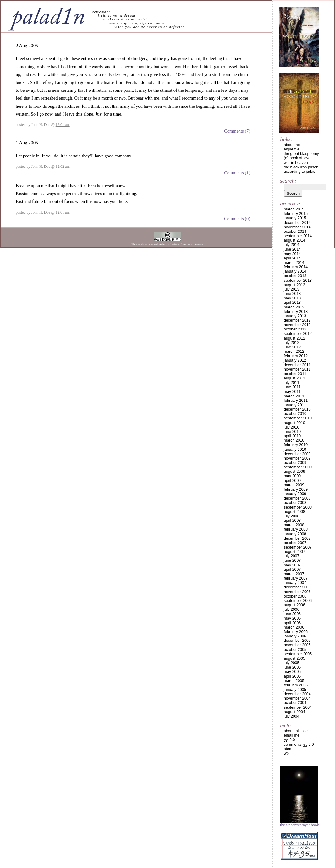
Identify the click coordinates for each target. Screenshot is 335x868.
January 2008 (295, 534)
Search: (288, 181)
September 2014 (298, 236)
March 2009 (294, 485)
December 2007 (297, 538)
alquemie (292, 149)
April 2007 (292, 570)
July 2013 (291, 289)
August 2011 (294, 378)
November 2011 (297, 369)
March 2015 (294, 209)
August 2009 (294, 472)
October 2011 (295, 374)
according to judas (299, 172)
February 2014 (296, 267)
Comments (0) (237, 219)
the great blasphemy (301, 154)
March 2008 (294, 525)
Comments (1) (237, 173)
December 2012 (297, 320)
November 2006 (297, 592)
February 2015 (296, 214)
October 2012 (295, 329)
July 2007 (291, 556)
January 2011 (295, 405)
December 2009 (297, 454)
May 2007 (292, 565)
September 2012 (298, 334)
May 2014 (292, 254)
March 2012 (294, 352)
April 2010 (292, 436)
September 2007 (298, 547)
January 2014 (295, 271)
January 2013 (295, 316)
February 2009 (296, 489)
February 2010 (296, 445)
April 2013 (292, 303)
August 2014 (294, 240)
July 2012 (291, 343)
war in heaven (296, 163)
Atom (288, 749)
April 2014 (292, 258)
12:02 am (63, 167)
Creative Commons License (186, 244)
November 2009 (297, 458)
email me (292, 735)
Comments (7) (237, 131)
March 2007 (294, 574)
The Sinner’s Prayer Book (299, 825)
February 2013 (296, 312)
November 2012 (297, 325)
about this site (296, 731)
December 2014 (297, 223)
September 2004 (298, 707)
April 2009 (292, 481)
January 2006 (295, 636)
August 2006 (294, 605)
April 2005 (292, 676)
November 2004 (297, 698)
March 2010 (294, 440)
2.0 (289, 740)
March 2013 (294, 307)
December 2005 (297, 641)
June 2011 (292, 387)
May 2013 (292, 298)
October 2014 (295, 232)
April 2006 (292, 623)
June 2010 (292, 432)
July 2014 (291, 245)
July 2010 (291, 427)
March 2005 (294, 681)
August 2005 (294, 658)
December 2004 (297, 694)
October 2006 (295, 596)
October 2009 (295, 463)
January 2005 (295, 690)
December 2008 (297, 498)
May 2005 (292, 672)
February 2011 (296, 401)
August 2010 (294, 423)
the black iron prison (301, 167)
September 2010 (298, 418)
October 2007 (295, 543)
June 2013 (292, 294)
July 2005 (291, 663)
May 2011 (292, 392)
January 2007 (295, 583)
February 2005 (296, 685)
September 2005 (298, 654)
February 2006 (296, 632)
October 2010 (295, 414)
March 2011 (294, 396)
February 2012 (296, 356)
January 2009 (295, 494)
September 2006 (298, 601)
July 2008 (291, 516)
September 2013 (298, 281)
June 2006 (292, 614)
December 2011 (297, 365)
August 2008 (294, 512)
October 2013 (295, 276)
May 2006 (292, 618)
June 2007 (292, 560)
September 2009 (298, 467)
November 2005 (297, 645)
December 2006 (297, 587)
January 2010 (295, 450)
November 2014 (297, 227)
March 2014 (294, 263)
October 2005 (295, 650)
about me (292, 145)
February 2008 (296, 529)
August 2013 (294, 285)
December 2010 (297, 409)
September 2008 (298, 507)
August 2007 (294, 552)
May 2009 (292, 476)
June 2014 (292, 249)
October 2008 (295, 503)
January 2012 (295, 360)
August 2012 (294, 338)
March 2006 (294, 627)
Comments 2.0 (299, 745)
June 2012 (292, 347)
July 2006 (291, 609)
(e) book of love (297, 158)
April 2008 (292, 521)
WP (286, 753)
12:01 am (63, 125)
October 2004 (295, 703)
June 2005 (292, 667)
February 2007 (296, 578)
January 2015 (295, 218)
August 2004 (294, 712)
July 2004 (291, 716)
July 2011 (291, 383)
